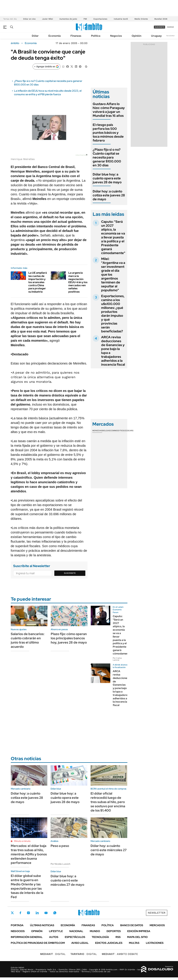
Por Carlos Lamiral (117, 659)
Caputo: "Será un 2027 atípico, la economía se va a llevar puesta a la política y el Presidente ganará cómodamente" (113, 237)
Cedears (129, 431)
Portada (17, 925)
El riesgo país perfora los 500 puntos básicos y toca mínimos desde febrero (108, 133)
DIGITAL (53, 954)
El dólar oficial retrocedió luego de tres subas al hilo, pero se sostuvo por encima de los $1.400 (108, 802)
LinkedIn (37, 913)
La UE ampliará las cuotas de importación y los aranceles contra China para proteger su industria (38, 282)
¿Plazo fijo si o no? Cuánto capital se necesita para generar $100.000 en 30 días (107, 157)
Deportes (114, 931)
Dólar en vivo (29, 19)
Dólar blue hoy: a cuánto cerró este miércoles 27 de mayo (67, 880)
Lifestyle (56, 931)
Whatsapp (55, 913)
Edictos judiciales (109, 943)
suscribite (160, 27)
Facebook (20, 913)
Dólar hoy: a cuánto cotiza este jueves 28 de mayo (109, 195)
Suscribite (70, 573)
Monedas (97, 431)
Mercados (157, 925)
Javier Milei (47, 19)
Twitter (12, 913)
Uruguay (156, 36)
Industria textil (121, 19)
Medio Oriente (141, 19)
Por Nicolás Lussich (60, 864)
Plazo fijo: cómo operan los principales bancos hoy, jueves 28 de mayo (69, 638)
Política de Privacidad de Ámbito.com (38, 943)
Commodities (117, 431)
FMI (85, 19)
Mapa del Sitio (137, 937)
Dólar (35, 36)
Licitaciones (155, 943)
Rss (118, 937)
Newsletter (170, 36)
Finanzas (76, 36)
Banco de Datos (132, 925)
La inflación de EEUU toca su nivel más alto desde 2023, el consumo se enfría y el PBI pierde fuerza (48, 93)
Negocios (116, 36)
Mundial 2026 (161, 19)
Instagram (28, 913)
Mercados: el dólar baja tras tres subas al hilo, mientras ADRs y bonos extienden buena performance (29, 854)
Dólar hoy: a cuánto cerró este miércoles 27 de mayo (109, 850)
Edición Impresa (139, 931)
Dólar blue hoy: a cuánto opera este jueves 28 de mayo (107, 178)
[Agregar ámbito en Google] (46, 67)
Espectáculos (75, 937)
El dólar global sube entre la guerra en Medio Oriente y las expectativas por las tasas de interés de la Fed (27, 886)
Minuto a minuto (22, 841)
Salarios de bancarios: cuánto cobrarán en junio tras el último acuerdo (28, 640)
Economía (55, 36)
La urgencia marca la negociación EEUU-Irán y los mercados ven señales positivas (78, 282)
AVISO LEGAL (80, 943)
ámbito (15, 43)
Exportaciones (100, 19)
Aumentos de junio (68, 19)
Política (96, 36)
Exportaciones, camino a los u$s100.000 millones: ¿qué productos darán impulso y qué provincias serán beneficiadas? (113, 314)
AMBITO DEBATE (120, 954)
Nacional (76, 931)
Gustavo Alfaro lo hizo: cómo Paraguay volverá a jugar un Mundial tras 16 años (109, 110)
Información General (27, 937)
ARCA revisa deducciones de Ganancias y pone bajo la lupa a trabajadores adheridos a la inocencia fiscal (113, 351)
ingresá (170, 27)
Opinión (136, 36)
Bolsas (106, 431)
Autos (54, 937)
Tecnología (100, 937)
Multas (134, 943)
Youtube (46, 913)
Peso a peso (60, 846)
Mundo (95, 931)
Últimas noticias (42, 925)
